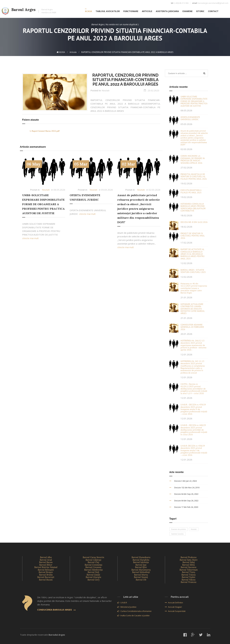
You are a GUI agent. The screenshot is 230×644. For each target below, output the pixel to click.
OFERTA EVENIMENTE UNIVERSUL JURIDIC (190, 118)
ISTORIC (200, 11)
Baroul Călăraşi (93, 560)
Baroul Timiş (188, 572)
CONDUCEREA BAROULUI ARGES (56, 610)
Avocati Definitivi (174, 603)
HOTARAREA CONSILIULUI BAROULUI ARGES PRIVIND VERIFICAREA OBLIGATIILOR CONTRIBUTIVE (193, 207)
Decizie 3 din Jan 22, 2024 (183, 481)
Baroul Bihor (46, 565)
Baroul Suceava (188, 567)
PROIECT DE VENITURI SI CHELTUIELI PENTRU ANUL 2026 (193, 236)
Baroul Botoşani (46, 570)
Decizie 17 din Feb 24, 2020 (184, 507)
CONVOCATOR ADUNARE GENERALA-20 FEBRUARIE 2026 (192, 327)
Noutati (106, 90)
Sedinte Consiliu (177, 534)
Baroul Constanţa (93, 565)
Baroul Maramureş (141, 570)
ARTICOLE (147, 11)
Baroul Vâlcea (188, 580)
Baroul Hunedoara (141, 557)
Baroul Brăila (46, 575)
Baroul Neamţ (141, 577)
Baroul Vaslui (188, 577)
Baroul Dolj (93, 572)
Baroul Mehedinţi (141, 572)
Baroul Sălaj (189, 562)
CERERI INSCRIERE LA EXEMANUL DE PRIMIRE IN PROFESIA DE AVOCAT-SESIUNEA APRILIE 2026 (193, 159)
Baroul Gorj (93, 580)
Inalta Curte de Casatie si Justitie (133, 615)
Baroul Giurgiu (93, 577)
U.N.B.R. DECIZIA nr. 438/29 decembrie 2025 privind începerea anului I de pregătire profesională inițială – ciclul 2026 (194, 450)
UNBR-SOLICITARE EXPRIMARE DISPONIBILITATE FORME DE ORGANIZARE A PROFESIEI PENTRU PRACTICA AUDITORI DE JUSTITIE (43, 204)
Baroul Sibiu (188, 565)
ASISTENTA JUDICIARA (167, 11)
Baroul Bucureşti (46, 577)
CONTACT (213, 11)
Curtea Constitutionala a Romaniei (134, 611)
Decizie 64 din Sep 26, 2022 (184, 494)
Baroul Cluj (93, 562)
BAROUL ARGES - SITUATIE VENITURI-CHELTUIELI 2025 (193, 271)
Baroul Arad (46, 560)
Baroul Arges (29, 11)
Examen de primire (179, 529)
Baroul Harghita (141, 560)
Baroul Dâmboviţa (93, 570)
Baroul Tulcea (188, 575)
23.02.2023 (153, 90)
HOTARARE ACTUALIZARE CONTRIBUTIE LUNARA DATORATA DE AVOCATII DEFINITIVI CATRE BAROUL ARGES (193, 309)
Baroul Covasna (93, 567)
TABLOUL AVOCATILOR (108, 11)
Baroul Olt (141, 580)
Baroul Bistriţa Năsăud (46, 567)
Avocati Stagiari (173, 607)
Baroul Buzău (46, 580)
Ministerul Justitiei (127, 607)
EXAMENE (188, 11)
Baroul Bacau (46, 562)
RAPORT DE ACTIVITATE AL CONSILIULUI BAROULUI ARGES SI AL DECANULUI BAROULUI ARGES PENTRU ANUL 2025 (193, 254)
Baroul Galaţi (93, 575)
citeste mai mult (30, 238)
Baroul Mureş (141, 575)
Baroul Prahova (188, 557)
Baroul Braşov (46, 572)
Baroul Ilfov (141, 567)
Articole (73, 52)
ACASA (88, 11)
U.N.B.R (122, 603)
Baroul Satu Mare (189, 560)
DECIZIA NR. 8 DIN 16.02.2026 (194, 222)
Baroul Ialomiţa (141, 562)
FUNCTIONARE (131, 11)
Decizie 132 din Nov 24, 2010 (184, 488)
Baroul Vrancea (188, 582)
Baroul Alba (46, 557)
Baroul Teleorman (189, 570)
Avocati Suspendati (175, 611)
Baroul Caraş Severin (93, 557)
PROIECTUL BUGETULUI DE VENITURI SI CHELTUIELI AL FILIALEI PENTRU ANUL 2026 (194, 177)
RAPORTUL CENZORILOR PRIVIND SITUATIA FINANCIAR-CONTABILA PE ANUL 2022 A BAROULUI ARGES (125, 80)
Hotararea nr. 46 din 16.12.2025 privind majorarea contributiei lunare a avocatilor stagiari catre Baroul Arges (194, 288)
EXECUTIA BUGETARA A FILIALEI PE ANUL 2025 (191, 191)
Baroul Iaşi (141, 565)
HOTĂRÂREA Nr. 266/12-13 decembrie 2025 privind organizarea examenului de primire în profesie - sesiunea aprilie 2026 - (193, 345)
